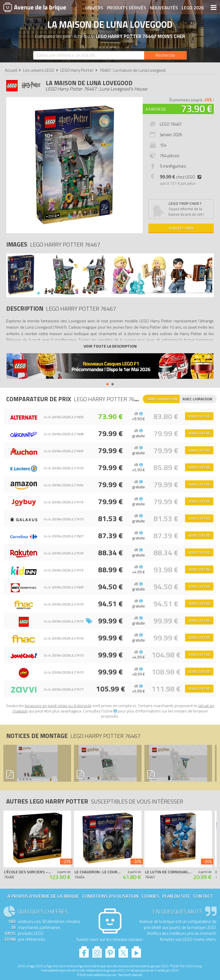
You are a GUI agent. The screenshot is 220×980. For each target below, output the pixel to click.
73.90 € (197, 109)
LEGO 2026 (193, 8)
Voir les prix (181, 228)
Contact (203, 896)
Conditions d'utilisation (110, 896)
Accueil (11, 70)
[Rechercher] (165, 55)
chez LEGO (182, 177)
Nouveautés (164, 8)
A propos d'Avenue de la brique (43, 896)
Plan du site (176, 896)
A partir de (156, 109)
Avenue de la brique (35, 7)
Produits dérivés (126, 8)
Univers (94, 8)
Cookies (150, 896)
